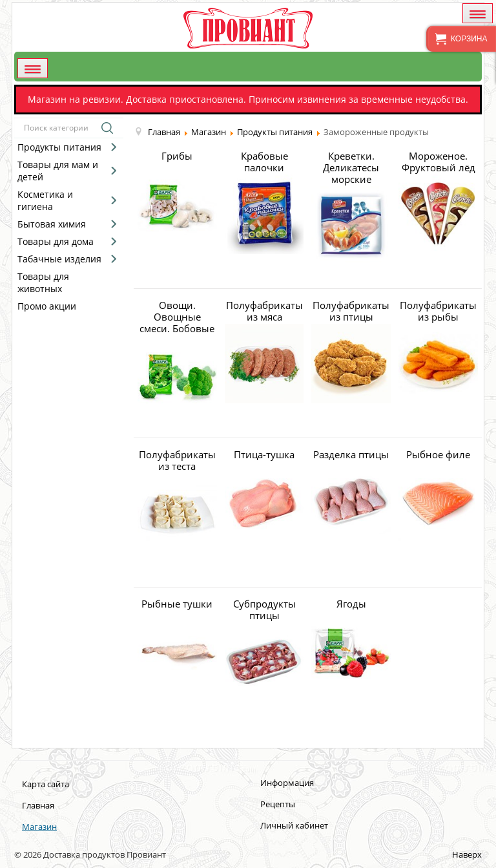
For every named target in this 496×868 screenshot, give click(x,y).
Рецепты (278, 804)
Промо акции (47, 306)
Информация (287, 783)
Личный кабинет (294, 825)
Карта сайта (46, 784)
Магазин (39, 827)
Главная (38, 805)
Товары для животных (43, 282)
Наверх (467, 854)
